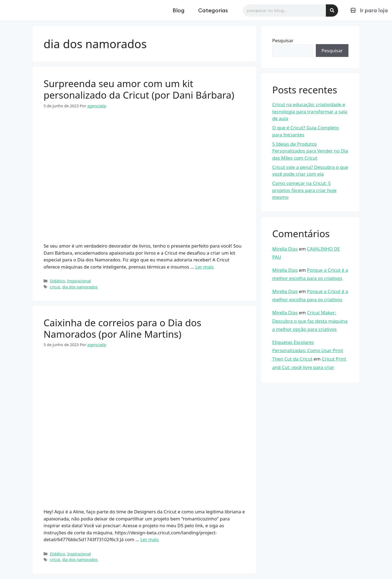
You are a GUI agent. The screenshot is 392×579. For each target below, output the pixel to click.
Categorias (213, 10)
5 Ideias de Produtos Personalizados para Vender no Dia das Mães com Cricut (310, 151)
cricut (55, 287)
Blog (179, 10)
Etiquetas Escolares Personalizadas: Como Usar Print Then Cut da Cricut (308, 351)
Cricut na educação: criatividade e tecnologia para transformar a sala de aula (310, 111)
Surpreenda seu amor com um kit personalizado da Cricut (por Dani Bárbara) (139, 89)
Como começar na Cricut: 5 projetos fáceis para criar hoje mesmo (304, 190)
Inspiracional (79, 281)
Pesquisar (283, 40)
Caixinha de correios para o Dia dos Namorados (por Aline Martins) (122, 328)
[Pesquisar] (332, 10)
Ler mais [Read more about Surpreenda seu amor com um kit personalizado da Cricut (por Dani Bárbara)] (204, 267)
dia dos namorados (80, 287)
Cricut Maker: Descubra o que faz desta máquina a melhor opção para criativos (310, 321)
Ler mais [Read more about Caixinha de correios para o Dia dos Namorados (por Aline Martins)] (149, 539)
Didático (57, 281)
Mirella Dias (285, 249)
